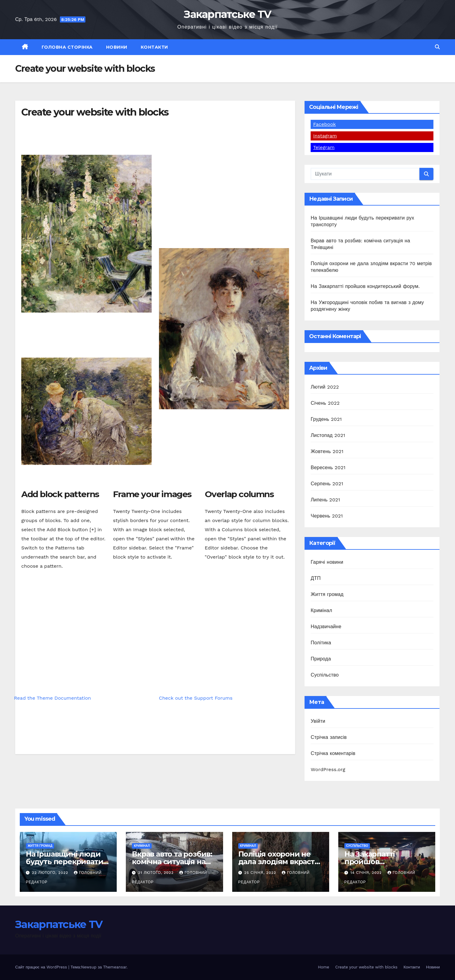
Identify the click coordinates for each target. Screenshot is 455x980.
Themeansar (115, 967)
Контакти (154, 47)
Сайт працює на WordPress (42, 967)
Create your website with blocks (366, 967)
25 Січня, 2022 (261, 873)
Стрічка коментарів (333, 753)
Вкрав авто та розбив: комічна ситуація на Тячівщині (172, 862)
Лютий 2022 (325, 387)
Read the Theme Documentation (52, 698)
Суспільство (325, 675)
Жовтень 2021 (327, 451)
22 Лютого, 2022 (51, 873)
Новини (117, 47)
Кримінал (321, 610)
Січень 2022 (325, 403)
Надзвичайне (326, 627)
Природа (321, 659)
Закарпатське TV (227, 14)
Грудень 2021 (326, 419)
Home (324, 967)
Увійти (318, 721)
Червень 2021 (327, 516)
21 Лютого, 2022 (157, 873)
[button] (437, 47)
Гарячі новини (327, 562)
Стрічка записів (329, 737)
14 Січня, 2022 (367, 873)
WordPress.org (328, 769)
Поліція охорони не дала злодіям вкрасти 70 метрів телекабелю (280, 862)
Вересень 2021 (328, 467)
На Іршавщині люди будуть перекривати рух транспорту (64, 862)
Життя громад (327, 594)
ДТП (316, 578)
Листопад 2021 (328, 435)
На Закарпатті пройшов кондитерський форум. (365, 286)
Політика (321, 643)
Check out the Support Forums (196, 698)
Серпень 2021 (327, 484)
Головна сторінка (67, 47)
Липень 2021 (325, 500)
